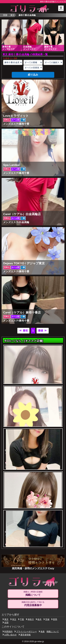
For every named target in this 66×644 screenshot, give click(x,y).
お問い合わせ (10, 635)
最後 (43, 331)
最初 (23, 331)
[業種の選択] (33, 62)
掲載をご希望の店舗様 (33, 594)
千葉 (21, 619)
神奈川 (30, 619)
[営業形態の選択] (33, 68)
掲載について (53, 632)
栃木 (39, 619)
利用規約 (8, 632)
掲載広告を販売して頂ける (33, 604)
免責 (42, 632)
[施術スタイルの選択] (53, 62)
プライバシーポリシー (26, 632)
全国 (5, 623)
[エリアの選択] (13, 62)
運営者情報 (25, 635)
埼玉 (13, 619)
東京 (13, 15)
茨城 (46, 619)
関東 (5, 15)
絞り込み (33, 75)
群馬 (54, 619)
